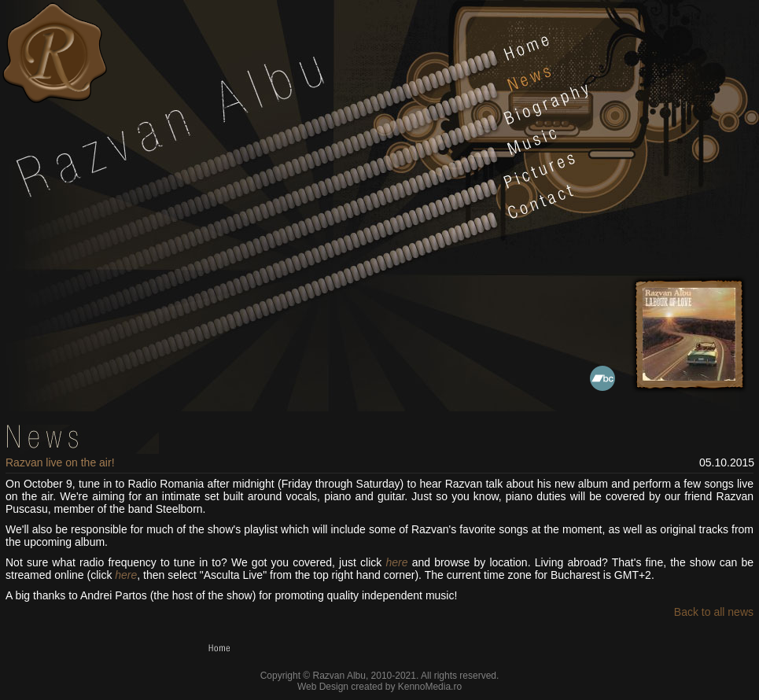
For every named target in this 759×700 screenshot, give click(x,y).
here (396, 562)
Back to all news (714, 612)
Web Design (323, 687)
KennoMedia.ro (430, 687)
